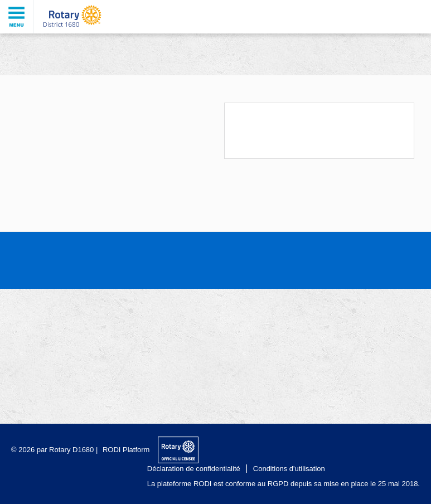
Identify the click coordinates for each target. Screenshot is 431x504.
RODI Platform (126, 450)
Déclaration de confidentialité (194, 469)
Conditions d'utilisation (289, 469)
